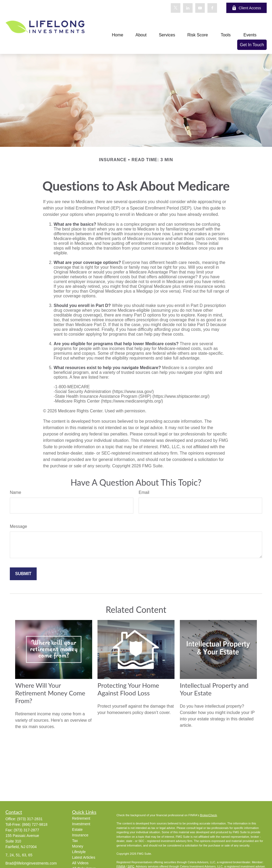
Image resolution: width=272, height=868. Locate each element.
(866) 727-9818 (35, 824)
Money (78, 846)
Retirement (81, 818)
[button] (118, 35)
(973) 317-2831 (30, 819)
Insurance (80, 835)
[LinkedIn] (188, 8)
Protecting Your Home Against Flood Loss (128, 689)
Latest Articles (84, 857)
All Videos (80, 863)
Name (16, 492)
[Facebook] (212, 8)
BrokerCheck (209, 815)
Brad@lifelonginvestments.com (31, 863)
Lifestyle (79, 852)
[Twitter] (176, 8)
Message (18, 526)
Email (144, 492)
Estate (77, 829)
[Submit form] (23, 574)
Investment (81, 824)
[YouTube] (200, 8)
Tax (75, 841)
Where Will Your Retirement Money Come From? (50, 693)
